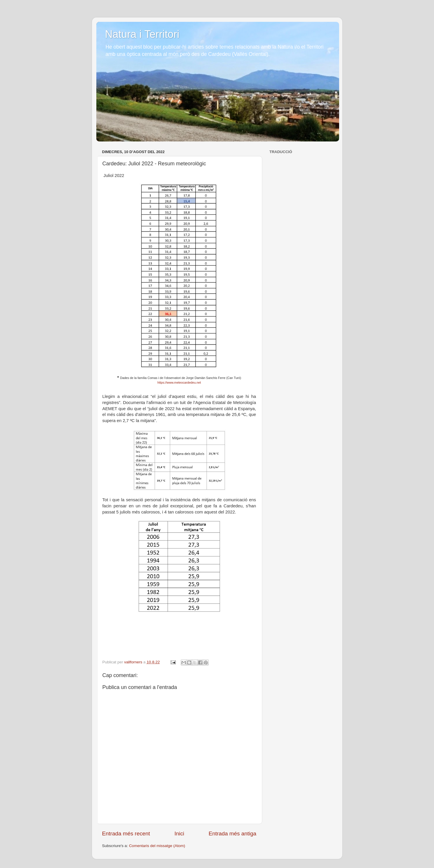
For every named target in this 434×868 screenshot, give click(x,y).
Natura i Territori (142, 34)
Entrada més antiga (233, 834)
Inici (179, 834)
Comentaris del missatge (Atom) (157, 846)
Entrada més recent (126, 834)
